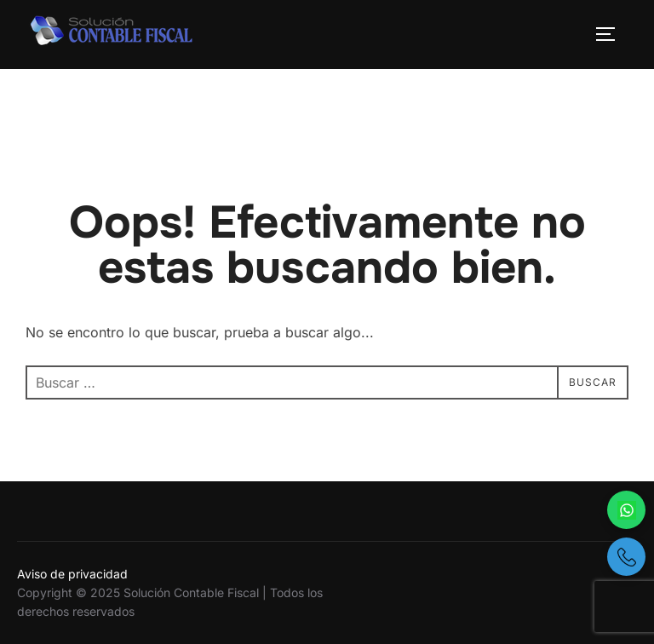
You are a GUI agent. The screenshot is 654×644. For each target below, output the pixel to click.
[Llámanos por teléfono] (626, 557)
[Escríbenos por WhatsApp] (626, 510)
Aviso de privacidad (72, 574)
